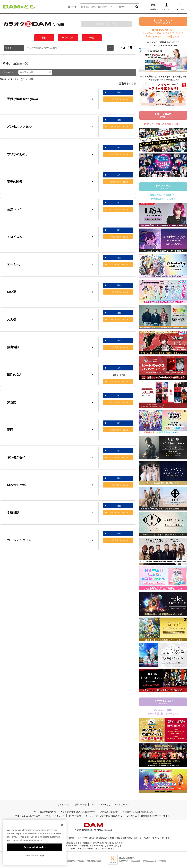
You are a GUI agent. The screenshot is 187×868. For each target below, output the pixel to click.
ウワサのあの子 (18, 154)
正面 (10, 430)
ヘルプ (124, 48)
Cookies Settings (35, 859)
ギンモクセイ (16, 457)
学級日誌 (13, 513)
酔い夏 (12, 292)
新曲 (44, 38)
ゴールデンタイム (19, 540)
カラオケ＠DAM (122, 805)
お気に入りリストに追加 (119, 99)
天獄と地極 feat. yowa (22, 99)
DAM (93, 805)
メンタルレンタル (19, 127)
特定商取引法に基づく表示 (28, 816)
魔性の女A (14, 375)
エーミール (15, 264)
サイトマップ (64, 805)
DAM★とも (105, 805)
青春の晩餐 (15, 182)
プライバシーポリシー (54, 816)
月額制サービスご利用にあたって (138, 812)
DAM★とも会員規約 (109, 812)
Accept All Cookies (35, 851)
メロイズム (15, 237)
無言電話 (13, 347)
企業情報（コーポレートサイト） (156, 816)
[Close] (62, 829)
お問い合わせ (80, 805)
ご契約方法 (132, 816)
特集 (92, 38)
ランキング (68, 38)
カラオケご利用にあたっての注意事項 (78, 812)
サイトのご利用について (45, 812)
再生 (119, 92)
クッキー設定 (75, 816)
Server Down (16, 485)
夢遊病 (12, 402)
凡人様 (12, 320)
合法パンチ (15, 209)
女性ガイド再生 (119, 375)
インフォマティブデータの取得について (104, 816)
